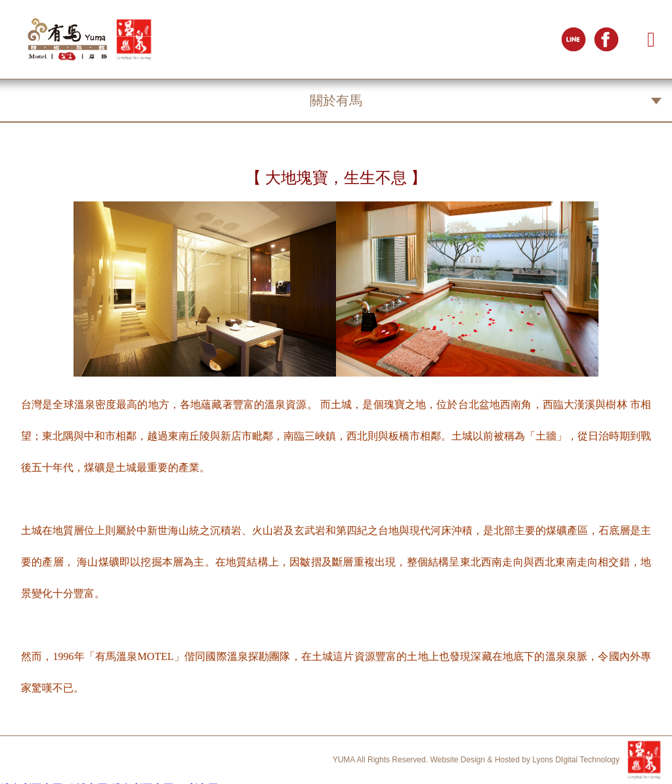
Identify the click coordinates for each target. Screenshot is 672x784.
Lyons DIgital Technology (576, 760)
